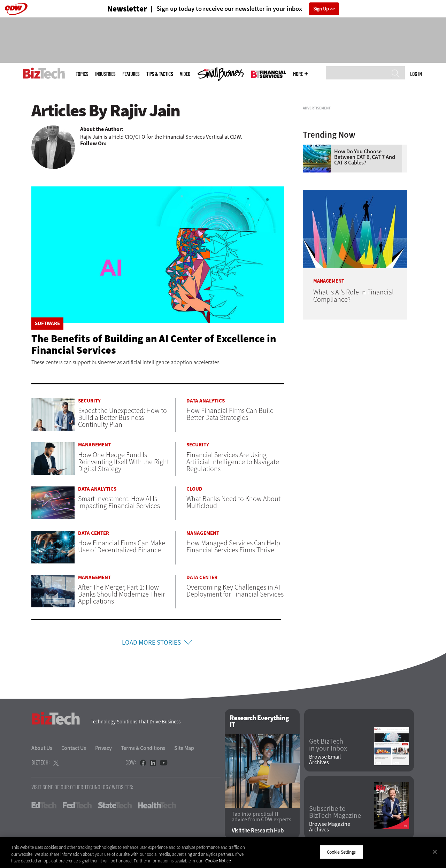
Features (131, 74)
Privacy (103, 748)
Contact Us (74, 748)
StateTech (115, 806)
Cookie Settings (341, 852)
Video (185, 74)
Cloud (194, 489)
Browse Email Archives (325, 760)
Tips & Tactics (160, 74)
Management (94, 445)
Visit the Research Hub (258, 831)
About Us (42, 748)
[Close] (435, 852)
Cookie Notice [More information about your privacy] (218, 861)
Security (89, 401)
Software (47, 324)
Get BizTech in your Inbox (328, 746)
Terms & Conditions (143, 748)
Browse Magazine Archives (330, 828)
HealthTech (157, 806)
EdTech (44, 806)
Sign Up (321, 9)
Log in (416, 74)
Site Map (184, 748)
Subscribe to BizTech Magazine (335, 813)
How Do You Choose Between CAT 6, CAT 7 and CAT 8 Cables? (365, 244)
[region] (223, 852)
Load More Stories (152, 643)
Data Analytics (206, 401)
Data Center (94, 533)
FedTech (77, 806)
